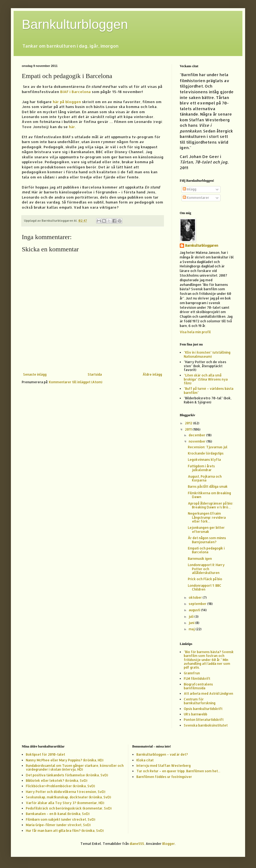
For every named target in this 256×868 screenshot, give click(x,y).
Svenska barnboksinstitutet (206, 725)
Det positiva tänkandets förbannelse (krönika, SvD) (67, 775)
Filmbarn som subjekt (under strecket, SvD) (61, 819)
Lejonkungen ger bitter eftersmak (206, 529)
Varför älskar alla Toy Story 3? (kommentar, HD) (65, 803)
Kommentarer (196, 198)
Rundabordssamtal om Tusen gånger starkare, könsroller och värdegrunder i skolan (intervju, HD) (75, 767)
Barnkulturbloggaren (202, 245)
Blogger (169, 844)
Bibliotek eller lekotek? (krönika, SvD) (57, 781)
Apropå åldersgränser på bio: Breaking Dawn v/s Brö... (211, 505)
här (72, 127)
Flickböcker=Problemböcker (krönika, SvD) (60, 786)
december (197, 435)
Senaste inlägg (35, 374)
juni (192, 623)
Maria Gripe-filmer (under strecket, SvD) (58, 825)
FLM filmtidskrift (197, 679)
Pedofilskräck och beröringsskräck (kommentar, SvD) (69, 808)
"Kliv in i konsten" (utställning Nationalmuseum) (207, 354)
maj (192, 629)
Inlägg (190, 189)
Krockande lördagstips (206, 453)
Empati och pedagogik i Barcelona (206, 550)
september (198, 604)
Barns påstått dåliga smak (208, 486)
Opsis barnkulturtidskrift (203, 709)
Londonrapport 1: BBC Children (205, 587)
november (198, 441)
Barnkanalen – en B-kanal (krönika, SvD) (58, 814)
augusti (195, 610)
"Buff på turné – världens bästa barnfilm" (209, 390)
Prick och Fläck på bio (205, 579)
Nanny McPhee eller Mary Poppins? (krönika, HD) (65, 760)
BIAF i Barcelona (75, 92)
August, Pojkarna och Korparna (205, 478)
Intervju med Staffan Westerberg (164, 766)
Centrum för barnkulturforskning (200, 701)
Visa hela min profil (195, 332)
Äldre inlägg (152, 374)
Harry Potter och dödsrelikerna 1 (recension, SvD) (66, 792)
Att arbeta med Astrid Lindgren (208, 694)
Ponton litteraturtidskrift (204, 720)
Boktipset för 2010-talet (45, 754)
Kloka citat (145, 760)
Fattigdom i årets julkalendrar (201, 468)
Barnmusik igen (200, 559)
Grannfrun (192, 673)
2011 (189, 429)
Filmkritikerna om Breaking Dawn (209, 495)
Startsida (95, 374)
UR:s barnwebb (196, 714)
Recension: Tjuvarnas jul (208, 447)
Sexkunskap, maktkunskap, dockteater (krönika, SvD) (68, 797)
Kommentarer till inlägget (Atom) (76, 382)
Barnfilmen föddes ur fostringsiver (164, 777)
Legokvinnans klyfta (204, 460)
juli (192, 617)
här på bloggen (67, 102)
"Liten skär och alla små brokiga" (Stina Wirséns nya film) (206, 379)
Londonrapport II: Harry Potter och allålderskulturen (206, 569)
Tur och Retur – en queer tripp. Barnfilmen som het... (178, 771)
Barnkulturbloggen (75, 24)
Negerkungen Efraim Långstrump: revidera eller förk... (207, 517)
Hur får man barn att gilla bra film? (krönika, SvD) (65, 831)
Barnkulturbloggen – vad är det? (162, 754)
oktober (196, 597)
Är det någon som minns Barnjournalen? (207, 540)
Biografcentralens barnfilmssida (198, 686)
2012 (189, 423)
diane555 (137, 844)
